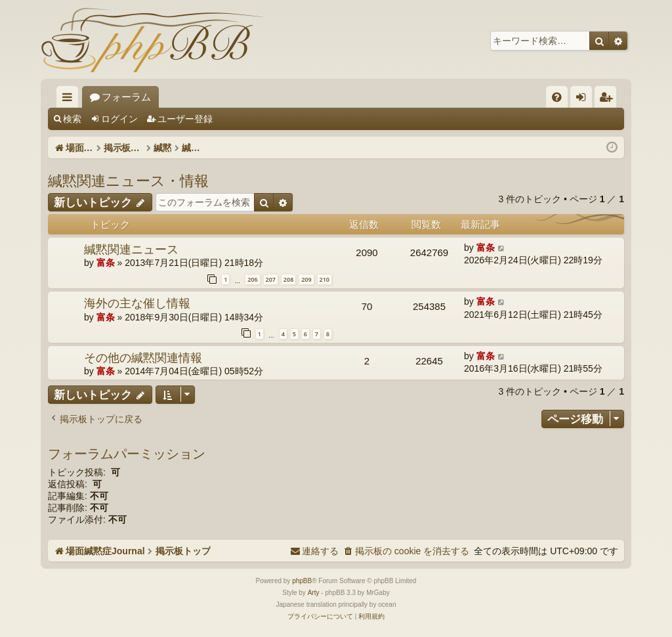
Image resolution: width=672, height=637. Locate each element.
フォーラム (227, 97)
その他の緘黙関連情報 (143, 357)
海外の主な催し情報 (137, 303)
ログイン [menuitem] (584, 99)
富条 (106, 263)
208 (288, 279)
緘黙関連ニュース (131, 249)
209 (306, 279)
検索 (72, 119)
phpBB (302, 581)
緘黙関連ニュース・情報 (128, 180)
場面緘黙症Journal (131, 97)
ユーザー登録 (185, 119)
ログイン (119, 119)
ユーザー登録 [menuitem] (609, 99)
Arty (314, 593)
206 (252, 279)
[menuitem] (557, 97)
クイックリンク (70, 99)
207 (271, 279)
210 (325, 279)
